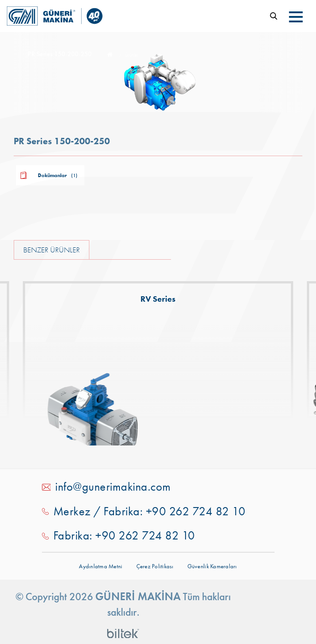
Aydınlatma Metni (101, 566)
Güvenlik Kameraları (212, 566)
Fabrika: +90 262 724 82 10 (124, 536)
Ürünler (132, 55)
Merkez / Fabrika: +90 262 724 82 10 (150, 511)
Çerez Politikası (155, 566)
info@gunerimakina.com (113, 487)
